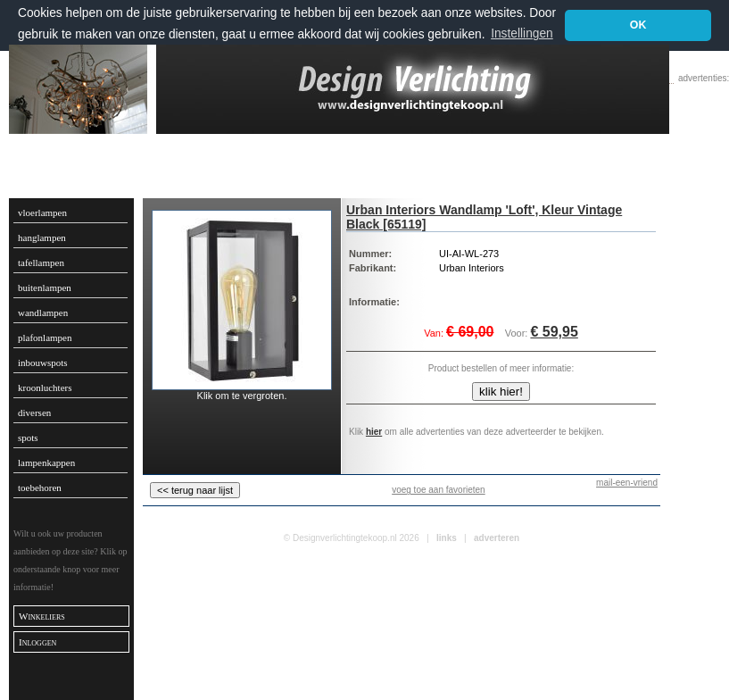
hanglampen (42, 237)
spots (28, 437)
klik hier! (501, 392)
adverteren (497, 538)
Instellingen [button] (522, 33)
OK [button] (638, 25)
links (447, 538)
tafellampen (41, 262)
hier (374, 432)
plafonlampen (45, 337)
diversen (34, 412)
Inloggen (37, 642)
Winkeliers (42, 616)
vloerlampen (42, 212)
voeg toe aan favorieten (439, 490)
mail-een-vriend (627, 483)
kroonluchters (45, 387)
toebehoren (40, 487)
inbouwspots (43, 362)
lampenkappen (46, 462)
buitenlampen (45, 287)
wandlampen (43, 312)
